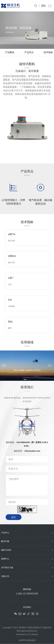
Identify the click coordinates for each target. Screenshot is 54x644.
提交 (14, 517)
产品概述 (10, 52)
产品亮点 (29, 52)
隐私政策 (32, 640)
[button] (50, 365)
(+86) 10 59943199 (27, 594)
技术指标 (48, 52)
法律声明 (22, 640)
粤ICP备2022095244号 (27, 631)
